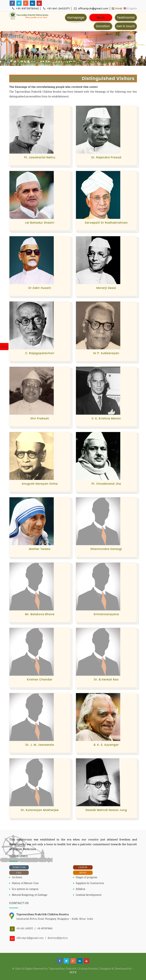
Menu (4, 347)
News (83, 873)
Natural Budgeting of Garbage (30, 895)
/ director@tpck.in (56, 938)
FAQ (19, 873)
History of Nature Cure (25, 884)
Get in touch (126, 26)
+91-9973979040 (25, 9)
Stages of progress (86, 878)
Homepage (76, 18)
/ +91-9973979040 (43, 929)
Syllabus (80, 889)
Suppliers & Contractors (90, 884)
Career (83, 868)
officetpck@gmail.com (91, 9)
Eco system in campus (25, 889)
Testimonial (126, 18)
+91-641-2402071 (56, 9)
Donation (103, 26)
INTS (73, 973)
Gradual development (89, 895)
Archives (17, 878)
